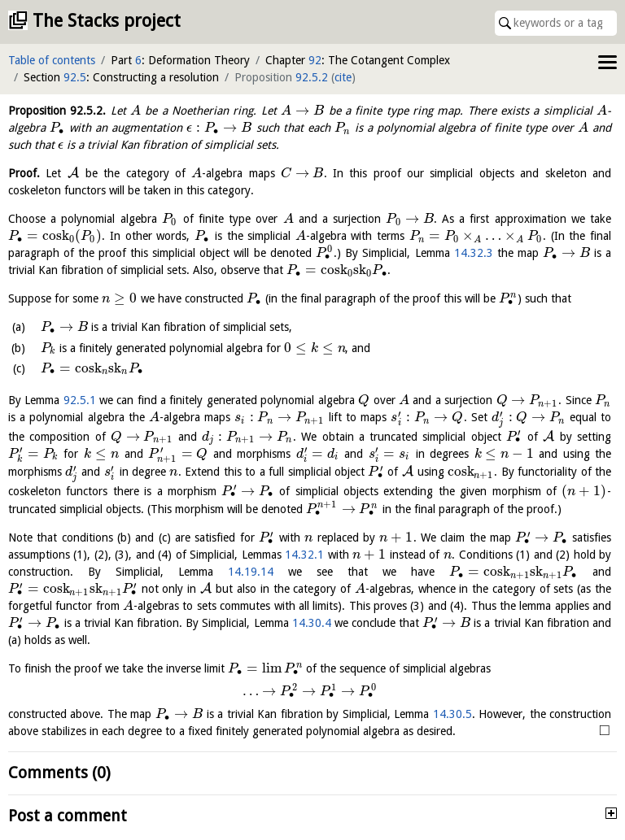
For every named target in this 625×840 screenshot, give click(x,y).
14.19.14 (251, 572)
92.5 (75, 77)
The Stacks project (107, 21)
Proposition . (57, 111)
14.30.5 (452, 714)
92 (315, 60)
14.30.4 (312, 623)
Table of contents (52, 60)
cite (343, 77)
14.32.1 (304, 555)
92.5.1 (80, 400)
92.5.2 (312, 77)
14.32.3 (474, 253)
